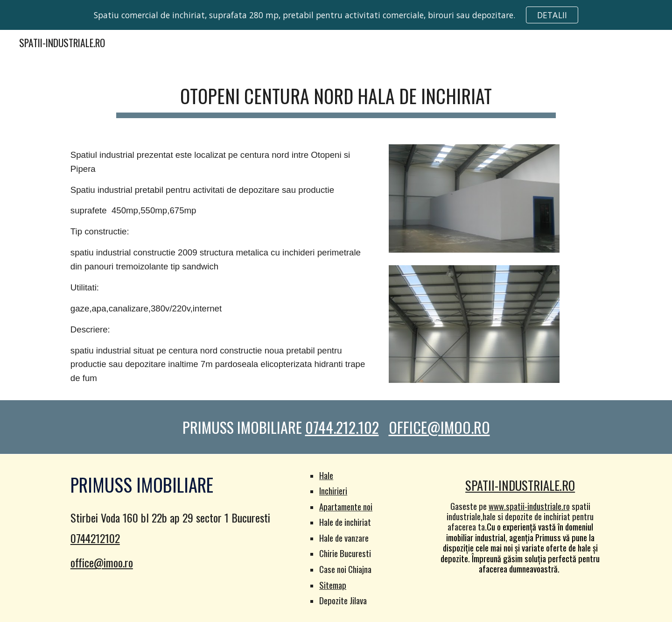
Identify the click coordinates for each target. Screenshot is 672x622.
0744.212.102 (342, 427)
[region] (336, 15)
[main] (336, 95)
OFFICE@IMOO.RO (439, 427)
